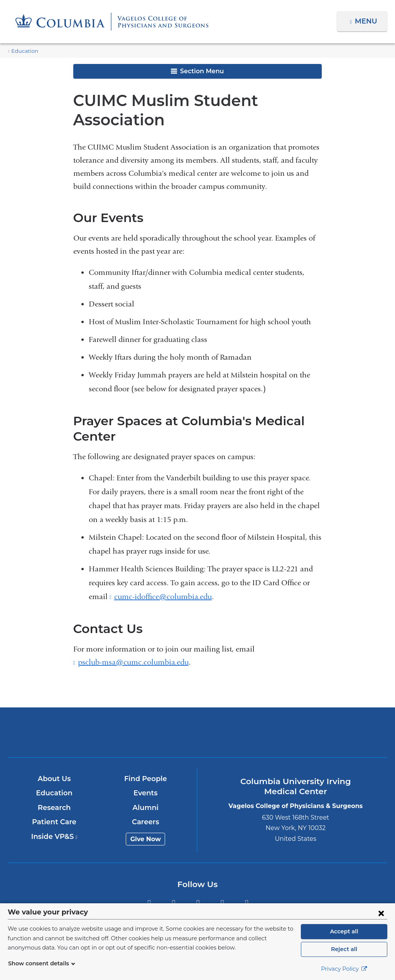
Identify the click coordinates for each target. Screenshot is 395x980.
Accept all (344, 931)
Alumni (146, 808)
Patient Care (55, 822)
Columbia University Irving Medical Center (73, 732)
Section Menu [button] (197, 71)
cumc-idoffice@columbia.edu (163, 597)
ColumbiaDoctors (322, 732)
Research (55, 808)
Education (23, 51)
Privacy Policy (344, 969)
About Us (55, 779)
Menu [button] (367, 21)
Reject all (344, 949)
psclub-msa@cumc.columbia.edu (133, 662)
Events (146, 793)
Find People (146, 779)
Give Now (146, 839)
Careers (146, 822)
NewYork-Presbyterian (197, 738)
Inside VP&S (55, 837)
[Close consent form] (381, 913)
